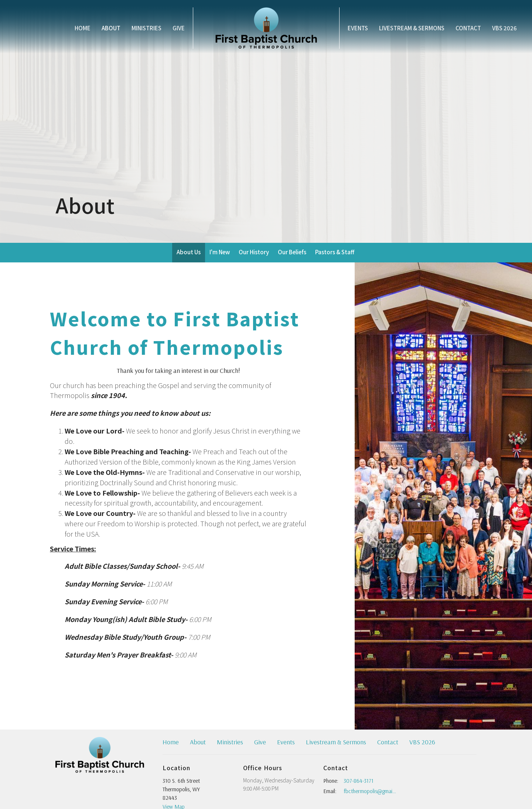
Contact (468, 28)
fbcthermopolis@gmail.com (370, 791)
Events (358, 28)
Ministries (146, 28)
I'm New (220, 252)
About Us (189, 252)
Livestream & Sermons (412, 28)
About (111, 28)
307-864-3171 (359, 781)
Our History (254, 252)
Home (83, 28)
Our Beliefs (292, 252)
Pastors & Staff (335, 252)
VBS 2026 (504, 28)
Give (179, 28)
